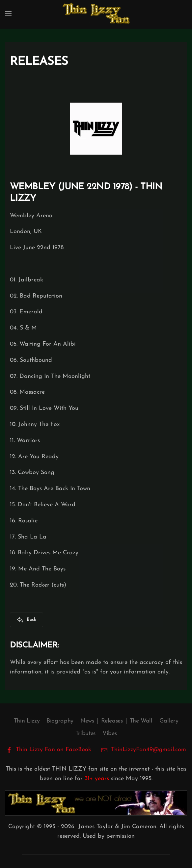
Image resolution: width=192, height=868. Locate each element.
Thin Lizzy (27, 721)
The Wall (141, 721)
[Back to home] (96, 13)
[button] (8, 13)
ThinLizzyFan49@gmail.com (149, 750)
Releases (112, 721)
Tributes (85, 734)
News (87, 721)
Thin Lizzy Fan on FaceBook (49, 750)
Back (27, 620)
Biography (60, 721)
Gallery (169, 721)
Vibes (110, 734)
